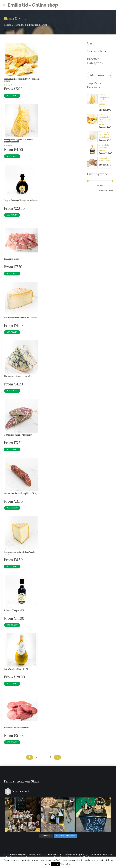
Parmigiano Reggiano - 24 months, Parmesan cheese (105, 99)
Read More (66, 864)
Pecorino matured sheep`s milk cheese (21, 318)
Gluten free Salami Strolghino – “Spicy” (21, 493)
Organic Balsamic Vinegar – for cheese (21, 200)
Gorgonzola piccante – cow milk (18, 376)
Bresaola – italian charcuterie (17, 728)
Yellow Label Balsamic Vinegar (104, 148)
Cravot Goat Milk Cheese (104, 159)
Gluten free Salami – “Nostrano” (18, 435)
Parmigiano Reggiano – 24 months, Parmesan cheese (19, 141)
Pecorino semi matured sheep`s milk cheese (20, 553)
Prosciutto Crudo (12, 259)
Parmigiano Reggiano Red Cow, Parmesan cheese (22, 80)
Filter (100, 185)
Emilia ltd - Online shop (33, 5)
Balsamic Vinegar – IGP (14, 611)
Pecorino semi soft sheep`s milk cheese (105, 135)
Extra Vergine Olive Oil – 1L (16, 669)
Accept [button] (55, 864)
